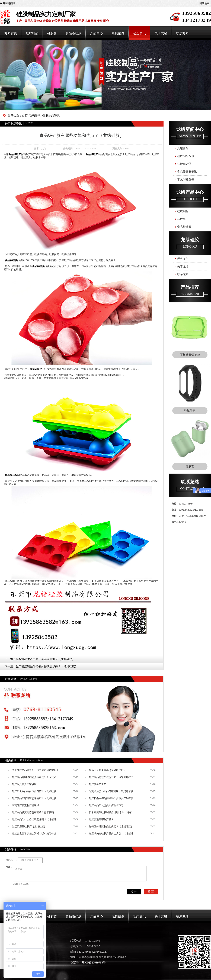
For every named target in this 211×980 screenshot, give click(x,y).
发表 (134, 892)
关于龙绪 (161, 33)
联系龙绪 (182, 33)
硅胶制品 (32, 33)
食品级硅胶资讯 (187, 172)
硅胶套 (52, 33)
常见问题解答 (186, 179)
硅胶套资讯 (184, 164)
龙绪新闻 (183, 148)
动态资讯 (139, 33)
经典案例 (118, 33)
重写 (151, 892)
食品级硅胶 (73, 33)
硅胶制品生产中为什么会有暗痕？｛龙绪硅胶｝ (45, 659)
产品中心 (97, 33)
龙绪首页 (11, 33)
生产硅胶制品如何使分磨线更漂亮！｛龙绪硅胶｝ (47, 666)
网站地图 (204, 3)
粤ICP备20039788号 (94, 963)
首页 (25, 116)
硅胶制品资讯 (51, 116)
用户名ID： (12, 860)
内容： (9, 867)
